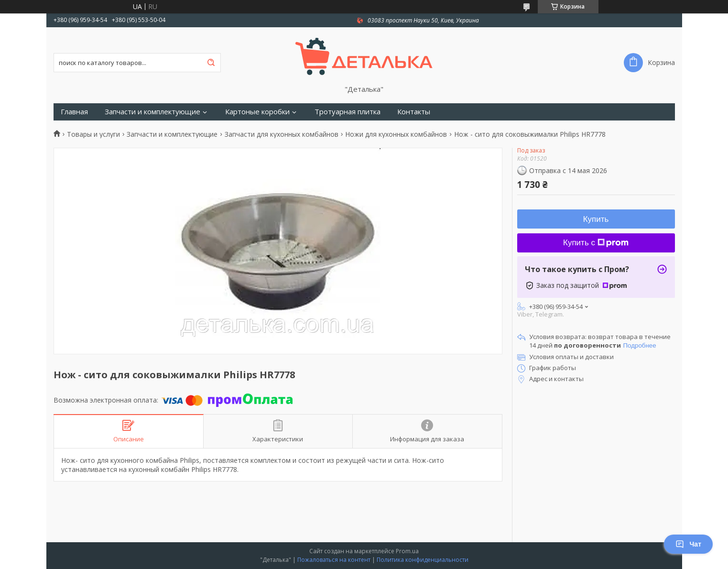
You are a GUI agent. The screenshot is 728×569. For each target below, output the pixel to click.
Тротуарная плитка (348, 112)
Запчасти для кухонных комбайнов (282, 134)
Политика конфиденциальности (423, 560)
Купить (596, 219)
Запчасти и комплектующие (152, 112)
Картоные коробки (257, 112)
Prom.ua (407, 551)
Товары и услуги (93, 134)
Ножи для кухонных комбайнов (396, 134)
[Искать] (211, 63)
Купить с (596, 243)
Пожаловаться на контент (334, 560)
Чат (688, 544)
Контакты (414, 112)
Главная (74, 112)
